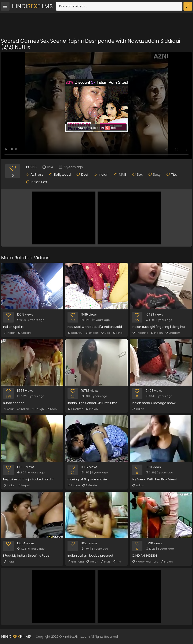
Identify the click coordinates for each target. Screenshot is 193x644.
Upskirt (24, 333)
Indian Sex (39, 182)
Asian (9, 409)
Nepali (24, 485)
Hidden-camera (145, 562)
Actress (37, 174)
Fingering (140, 333)
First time (75, 409)
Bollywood (62, 174)
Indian (103, 174)
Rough (37, 409)
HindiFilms (32, 6)
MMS (123, 174)
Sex (140, 174)
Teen (51, 409)
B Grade (89, 485)
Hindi (118, 333)
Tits (174, 174)
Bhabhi (92, 333)
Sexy (157, 174)
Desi (85, 174)
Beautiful (75, 333)
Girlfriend (76, 562)
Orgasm (172, 333)
